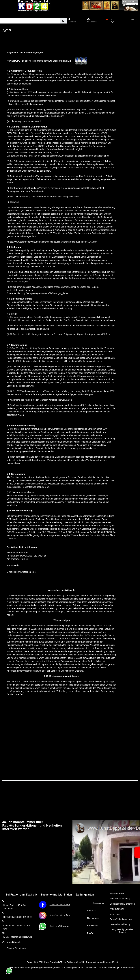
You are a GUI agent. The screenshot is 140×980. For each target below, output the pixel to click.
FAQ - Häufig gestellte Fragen (122, 931)
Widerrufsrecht (117, 909)
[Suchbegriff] (30, 21)
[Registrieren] (95, 21)
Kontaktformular (14, 942)
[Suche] (63, 21)
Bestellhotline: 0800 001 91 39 (18, 917)
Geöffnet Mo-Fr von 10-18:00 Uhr (17, 927)
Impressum (115, 914)
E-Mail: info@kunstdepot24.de (18, 937)
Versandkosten (117, 894)
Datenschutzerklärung (120, 924)
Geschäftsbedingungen (121, 919)
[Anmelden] (76, 21)
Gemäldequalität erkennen (122, 904)
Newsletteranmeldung (120, 899)
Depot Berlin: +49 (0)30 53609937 (14, 907)
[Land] (107, 19)
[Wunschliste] (119, 21)
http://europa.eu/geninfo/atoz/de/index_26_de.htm (45, 293)
